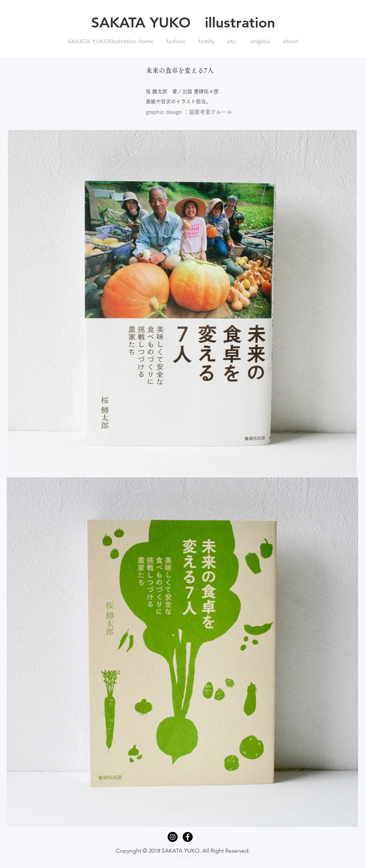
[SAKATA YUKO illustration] (183, 23)
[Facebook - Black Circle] (188, 837)
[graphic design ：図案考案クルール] (189, 112)
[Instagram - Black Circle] (173, 837)
